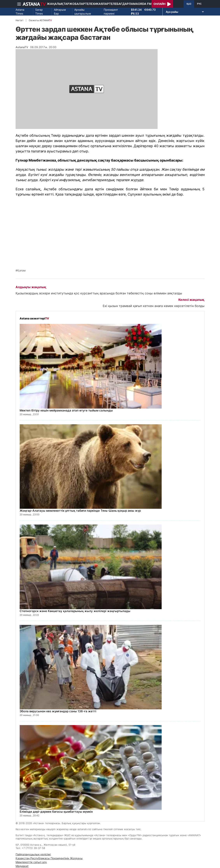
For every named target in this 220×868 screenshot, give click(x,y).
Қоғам (21, 270)
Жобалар (77, 4)
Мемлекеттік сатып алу (31, 862)
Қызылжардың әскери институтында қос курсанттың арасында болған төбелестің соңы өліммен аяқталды (99, 293)
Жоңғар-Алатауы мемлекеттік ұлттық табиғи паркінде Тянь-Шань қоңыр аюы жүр (80, 511)
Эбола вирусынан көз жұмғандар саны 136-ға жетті (58, 711)
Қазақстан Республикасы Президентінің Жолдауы (49, 858)
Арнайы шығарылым (83, 12)
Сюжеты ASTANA (40, 20)
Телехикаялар (97, 4)
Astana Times (20, 12)
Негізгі (19, 20)
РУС (199, 4)
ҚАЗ (189, 4)
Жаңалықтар (58, 4)
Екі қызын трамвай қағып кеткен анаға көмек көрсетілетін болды (154, 306)
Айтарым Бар (60, 12)
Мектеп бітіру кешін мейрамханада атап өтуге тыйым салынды (66, 410)
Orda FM (145, 4)
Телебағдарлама (123, 4)
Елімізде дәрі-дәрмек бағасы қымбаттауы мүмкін (56, 812)
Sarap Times (39, 12)
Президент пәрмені (111, 12)
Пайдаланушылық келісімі (33, 854)
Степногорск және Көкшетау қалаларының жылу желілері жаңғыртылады (75, 611)
